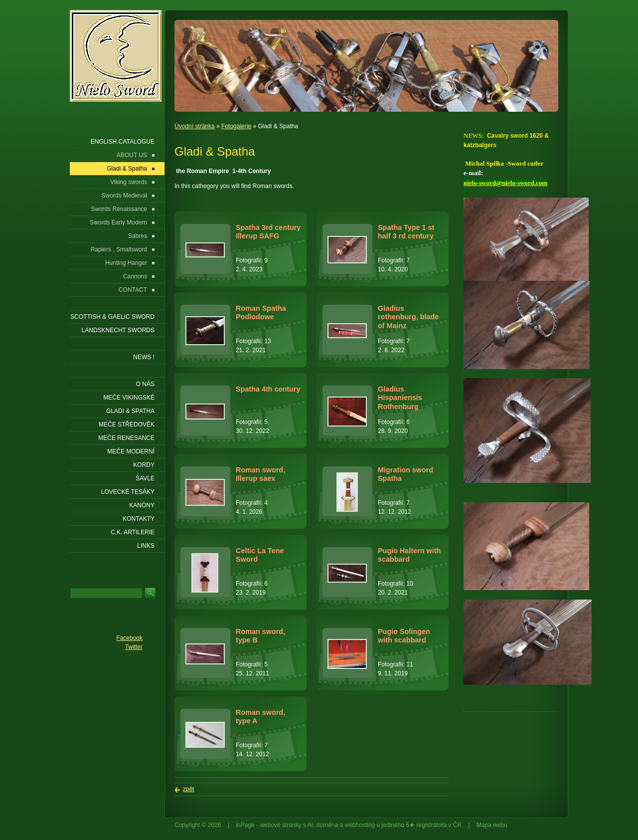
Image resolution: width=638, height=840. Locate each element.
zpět (189, 789)
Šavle (145, 478)
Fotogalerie (236, 126)
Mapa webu (492, 825)
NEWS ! (144, 357)
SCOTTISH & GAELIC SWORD (112, 317)
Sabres (138, 236)
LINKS (146, 546)
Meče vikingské (129, 398)
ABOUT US (132, 155)
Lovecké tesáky (128, 492)
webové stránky (280, 825)
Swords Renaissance (119, 209)
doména (327, 825)
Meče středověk (127, 424)
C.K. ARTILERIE (133, 532)
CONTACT (133, 290)
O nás (145, 384)
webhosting (360, 825)
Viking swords (129, 182)
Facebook (129, 638)
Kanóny (142, 505)
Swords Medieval (124, 196)
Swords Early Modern (118, 222)
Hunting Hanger (126, 263)
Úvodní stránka (195, 126)
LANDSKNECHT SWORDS (118, 330)
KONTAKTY (139, 519)
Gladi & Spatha (127, 169)
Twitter (134, 647)
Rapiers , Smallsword (119, 249)
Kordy (144, 465)
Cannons (135, 276)
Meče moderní (131, 451)
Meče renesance (126, 438)
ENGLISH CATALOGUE (123, 142)
